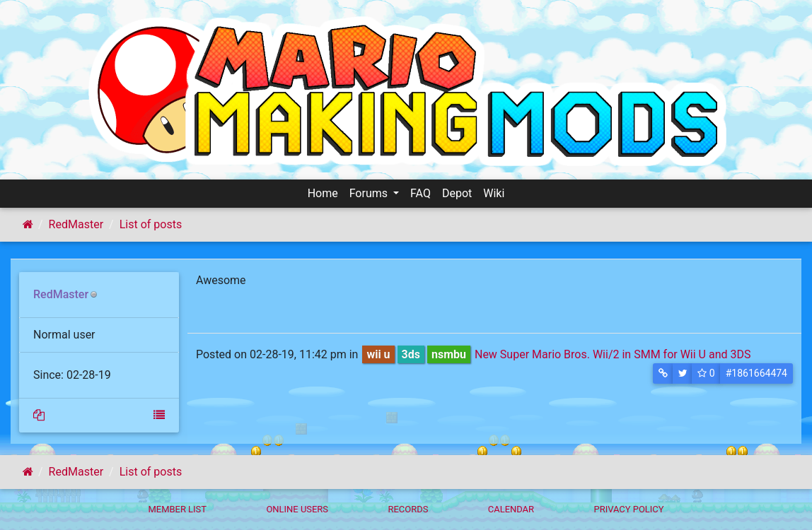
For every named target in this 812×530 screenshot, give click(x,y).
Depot (457, 193)
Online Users (297, 509)
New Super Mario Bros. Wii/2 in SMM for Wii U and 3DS (613, 354)
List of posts (151, 224)
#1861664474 (756, 373)
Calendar (511, 509)
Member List (177, 509)
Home (323, 193)
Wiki (494, 193)
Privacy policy (628, 509)
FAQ (420, 193)
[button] (663, 373)
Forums (370, 193)
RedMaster (76, 224)
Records (408, 509)
